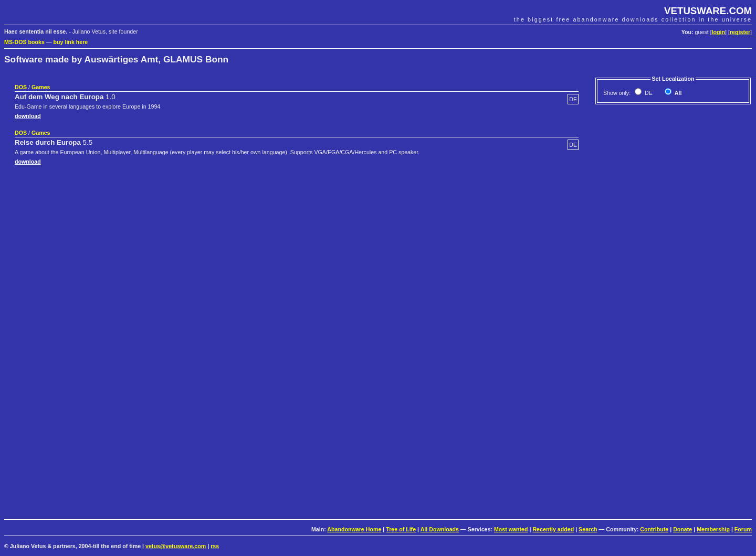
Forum (743, 529)
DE (648, 93)
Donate (682, 529)
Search (588, 529)
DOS (21, 87)
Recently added (553, 529)
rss (215, 546)
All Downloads (440, 529)
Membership (713, 529)
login (718, 32)
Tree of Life (401, 529)
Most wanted (511, 529)
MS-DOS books (24, 42)
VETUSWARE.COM (708, 11)
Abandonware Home (354, 529)
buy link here (71, 42)
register (740, 32)
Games (41, 87)
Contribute (654, 529)
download (28, 116)
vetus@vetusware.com (176, 546)
